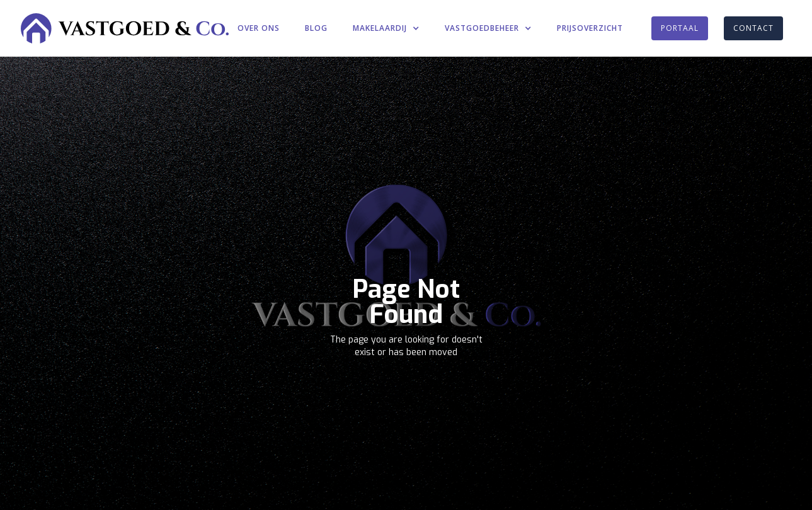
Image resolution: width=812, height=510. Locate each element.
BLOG (316, 28)
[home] (125, 28)
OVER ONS (259, 28)
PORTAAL (680, 28)
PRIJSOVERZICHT (590, 28)
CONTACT (753, 28)
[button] (386, 28)
